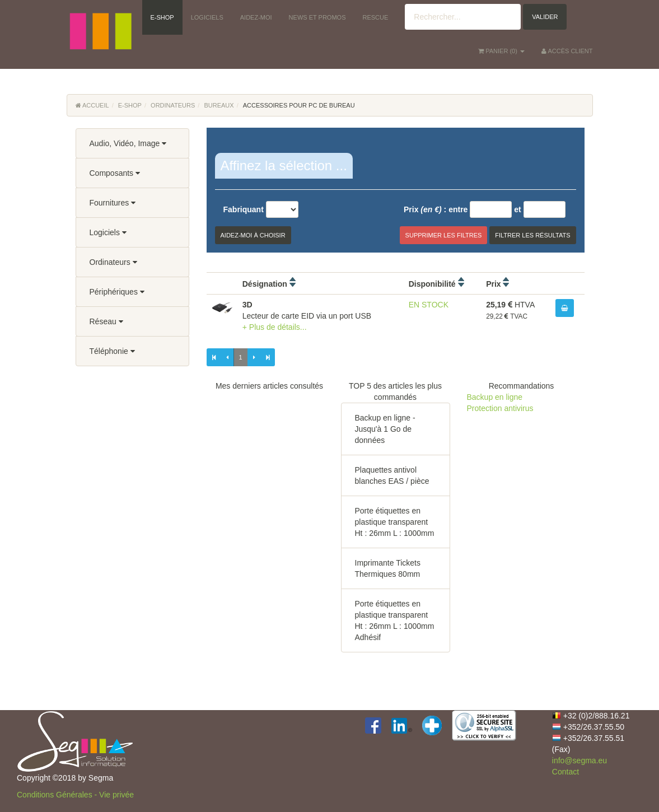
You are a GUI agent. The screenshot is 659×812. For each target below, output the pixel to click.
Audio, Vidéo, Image (128, 143)
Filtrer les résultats (532, 235)
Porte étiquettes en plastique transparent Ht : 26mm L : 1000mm (395, 522)
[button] (100, 17)
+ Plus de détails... (275, 327)
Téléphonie (112, 351)
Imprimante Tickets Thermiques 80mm (388, 568)
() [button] (501, 51)
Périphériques (117, 292)
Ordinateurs (173, 105)
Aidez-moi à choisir (253, 235)
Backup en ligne (495, 397)
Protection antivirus (500, 408)
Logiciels (108, 232)
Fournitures (113, 203)
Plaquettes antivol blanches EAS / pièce (392, 475)
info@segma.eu (579, 760)
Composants (115, 173)
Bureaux (219, 105)
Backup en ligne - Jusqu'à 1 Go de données (385, 429)
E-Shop (130, 105)
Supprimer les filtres (444, 235)
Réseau (106, 321)
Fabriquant (244, 209)
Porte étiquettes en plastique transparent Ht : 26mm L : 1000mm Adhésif (395, 620)
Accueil (92, 105)
